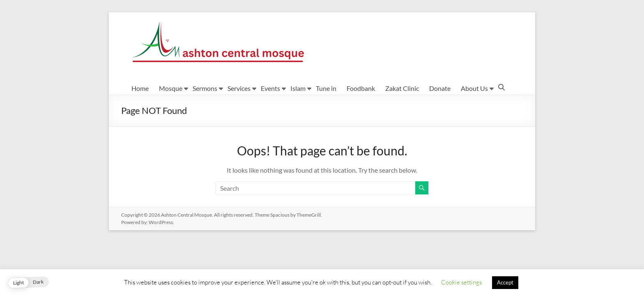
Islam (298, 88)
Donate (440, 88)
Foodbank (361, 88)
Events (270, 88)
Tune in (326, 88)
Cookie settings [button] (461, 282)
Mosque (171, 88)
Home (140, 88)
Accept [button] (505, 282)
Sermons (205, 88)
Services (239, 88)
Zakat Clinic (402, 88)
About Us (474, 88)
